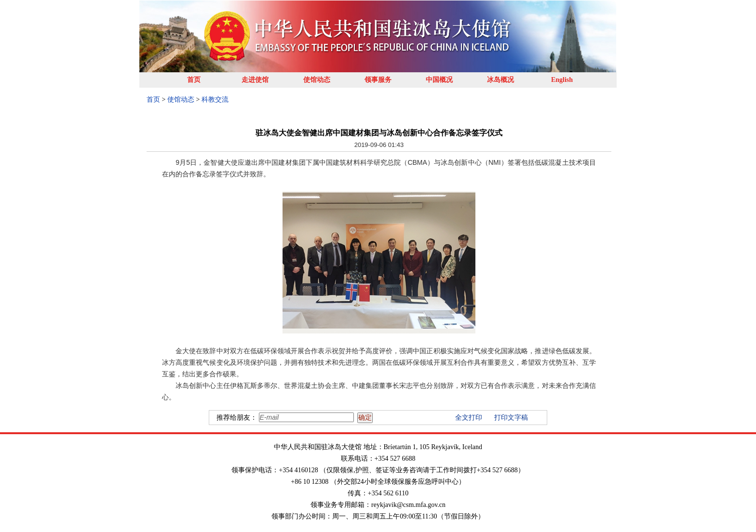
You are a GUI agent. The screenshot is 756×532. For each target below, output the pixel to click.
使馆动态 (317, 80)
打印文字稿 (511, 418)
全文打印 (469, 418)
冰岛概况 (500, 80)
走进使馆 (255, 80)
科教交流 (215, 100)
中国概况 (439, 80)
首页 (194, 80)
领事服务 (378, 80)
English (562, 80)
